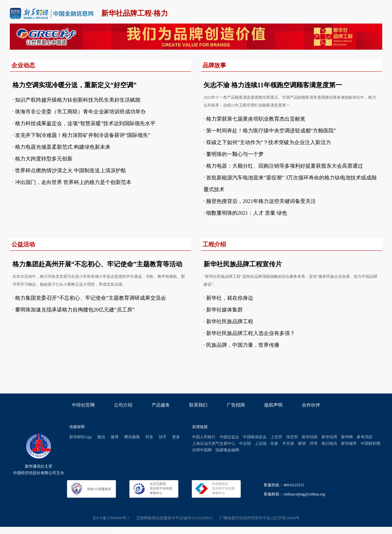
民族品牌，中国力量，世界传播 (243, 345)
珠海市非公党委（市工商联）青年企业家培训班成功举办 (80, 112)
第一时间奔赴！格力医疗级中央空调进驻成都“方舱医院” (271, 131)
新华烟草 (349, 443)
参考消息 (365, 437)
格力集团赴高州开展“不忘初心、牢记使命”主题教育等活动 (97, 264)
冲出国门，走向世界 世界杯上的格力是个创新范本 (73, 182)
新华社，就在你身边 (230, 298)
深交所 (292, 437)
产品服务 (161, 405)
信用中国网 (202, 450)
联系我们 (198, 405)
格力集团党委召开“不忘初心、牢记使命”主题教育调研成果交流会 (90, 298)
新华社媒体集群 (224, 310)
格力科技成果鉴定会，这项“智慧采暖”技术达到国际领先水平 (85, 123)
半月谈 (288, 443)
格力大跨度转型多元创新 (44, 159)
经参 (274, 443)
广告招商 (236, 405)
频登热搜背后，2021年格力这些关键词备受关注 (261, 201)
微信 (101, 437)
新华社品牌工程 (126, 13)
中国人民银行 (204, 437)
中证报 (245, 443)
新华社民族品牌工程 (230, 321)
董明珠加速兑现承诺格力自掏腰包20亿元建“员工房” (75, 310)
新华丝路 (310, 437)
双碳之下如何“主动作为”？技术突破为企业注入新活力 (269, 142)
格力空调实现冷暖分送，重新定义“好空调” (74, 85)
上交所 (276, 437)
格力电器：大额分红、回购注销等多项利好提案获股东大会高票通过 (285, 166)
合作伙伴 (311, 405)
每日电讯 (329, 443)
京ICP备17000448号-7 (111, 518)
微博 (115, 437)
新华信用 (329, 437)
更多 (176, 437)
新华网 (347, 437)
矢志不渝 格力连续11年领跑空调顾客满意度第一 (273, 85)
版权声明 (273, 405)
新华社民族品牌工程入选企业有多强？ (251, 333)
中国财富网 (370, 443)
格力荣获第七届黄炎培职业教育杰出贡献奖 (256, 119)
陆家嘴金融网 (227, 450)
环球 (314, 443)
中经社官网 (83, 405)
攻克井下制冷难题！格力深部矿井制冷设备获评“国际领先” (83, 135)
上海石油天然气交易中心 (214, 443)
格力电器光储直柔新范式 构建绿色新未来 (63, 147)
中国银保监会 (255, 437)
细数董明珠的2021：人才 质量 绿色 (247, 213)
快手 (163, 437)
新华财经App (81, 437)
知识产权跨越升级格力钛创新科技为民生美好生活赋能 (78, 100)
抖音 (149, 437)
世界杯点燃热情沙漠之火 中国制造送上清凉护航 (71, 170)
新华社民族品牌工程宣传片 (243, 264)
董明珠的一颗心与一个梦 (235, 154)
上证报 (261, 443)
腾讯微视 (132, 437)
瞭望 (302, 443)
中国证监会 (229, 437)
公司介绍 (123, 405)
